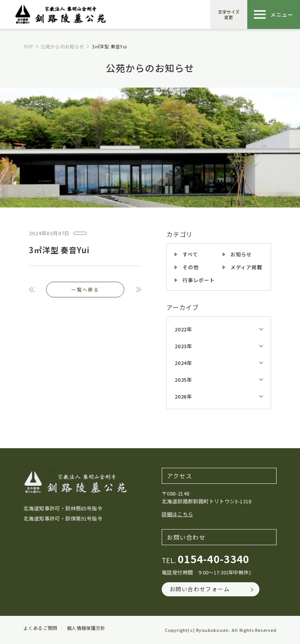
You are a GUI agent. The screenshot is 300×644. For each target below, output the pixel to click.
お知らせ (241, 254)
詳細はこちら (177, 514)
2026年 (183, 396)
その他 (190, 267)
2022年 (183, 329)
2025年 (183, 380)
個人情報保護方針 (86, 628)
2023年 (183, 346)
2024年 (183, 363)
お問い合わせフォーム (200, 589)
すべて (190, 254)
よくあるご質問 (40, 628)
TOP (28, 46)
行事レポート (199, 280)
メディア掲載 (246, 267)
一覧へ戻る (85, 289)
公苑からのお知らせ (62, 46)
